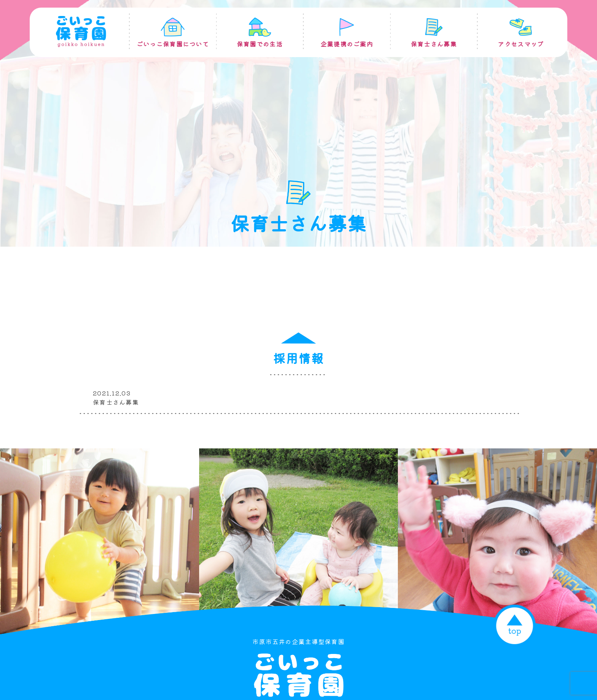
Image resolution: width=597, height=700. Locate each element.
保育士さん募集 (116, 402)
